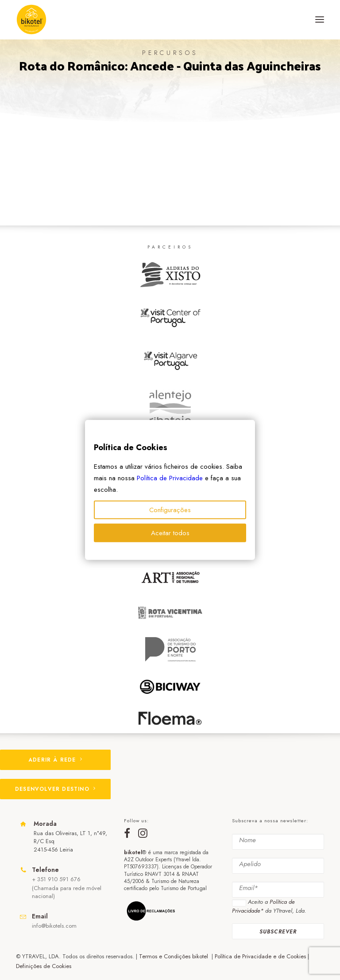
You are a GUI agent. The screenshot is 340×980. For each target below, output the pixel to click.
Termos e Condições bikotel (174, 956)
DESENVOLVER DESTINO (55, 789)
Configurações (170, 510)
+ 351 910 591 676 (56, 879)
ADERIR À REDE (55, 760)
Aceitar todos (170, 533)
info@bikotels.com (54, 926)
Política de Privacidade (170, 478)
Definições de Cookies (44, 966)
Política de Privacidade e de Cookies (260, 956)
